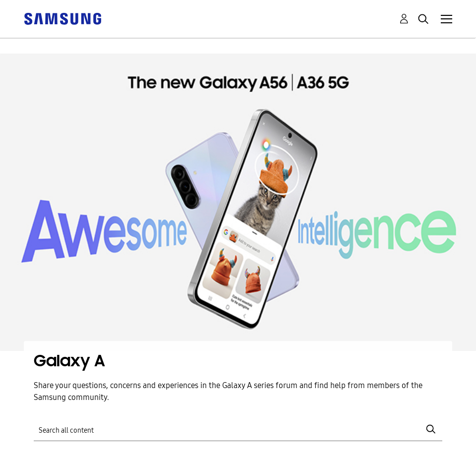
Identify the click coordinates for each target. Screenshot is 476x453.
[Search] (238, 429)
